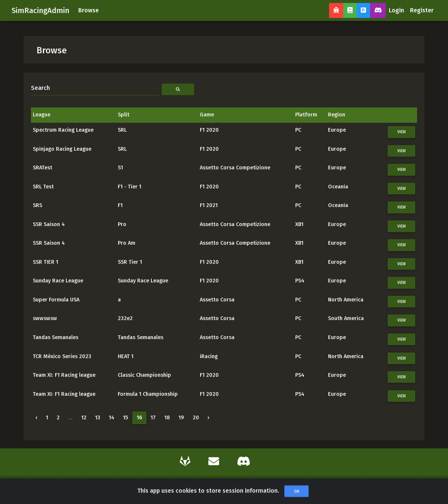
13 (98, 418)
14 (112, 418)
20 (196, 418)
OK (297, 496)
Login (396, 10)
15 (126, 418)
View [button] (402, 132)
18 (167, 418)
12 (84, 418)
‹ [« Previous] (36, 418)
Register (422, 10)
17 (153, 418)
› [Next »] (209, 418)
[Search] (95, 88)
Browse (89, 10)
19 (181, 418)
